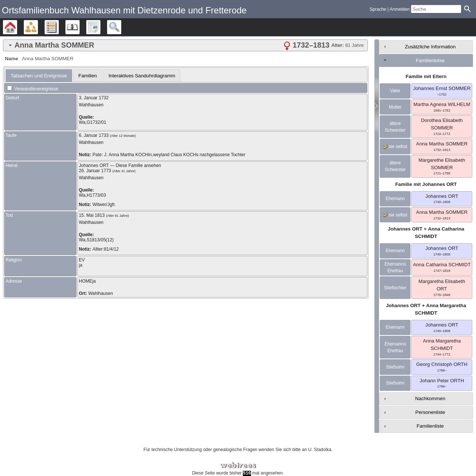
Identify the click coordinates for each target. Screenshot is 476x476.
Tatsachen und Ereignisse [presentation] (39, 76)
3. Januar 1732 (94, 98)
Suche (121, 27)
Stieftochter (395, 288)
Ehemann (395, 199)
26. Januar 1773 (95, 171)
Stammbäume (17, 27)
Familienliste (430, 426)
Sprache (378, 9)
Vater (395, 91)
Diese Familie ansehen (138, 165)
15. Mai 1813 (92, 215)
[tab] (185, 45)
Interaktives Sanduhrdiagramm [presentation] (142, 76)
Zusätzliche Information (430, 47)
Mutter (395, 107)
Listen (59, 27)
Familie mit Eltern (426, 76)
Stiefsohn (395, 367)
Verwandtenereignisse (33, 89)
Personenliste (430, 412)
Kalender (79, 27)
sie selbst (395, 147)
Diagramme (38, 27)
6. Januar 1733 (94, 135)
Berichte (100, 27)
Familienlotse (430, 60)
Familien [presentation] (88, 76)
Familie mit (426, 184)
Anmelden (400, 9)
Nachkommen (430, 398)
